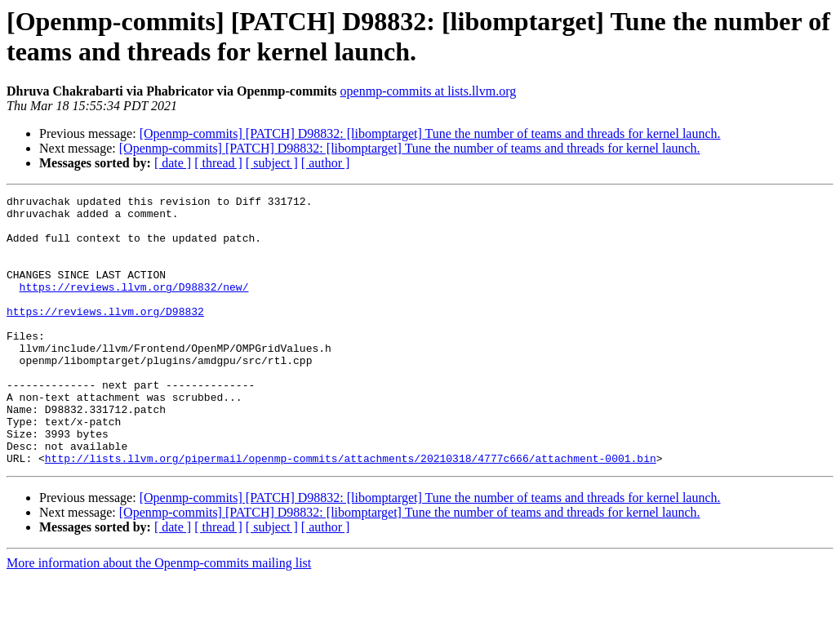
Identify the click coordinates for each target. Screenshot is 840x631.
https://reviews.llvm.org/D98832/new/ (134, 306)
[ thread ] (218, 163)
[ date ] (173, 163)
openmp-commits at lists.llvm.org (429, 91)
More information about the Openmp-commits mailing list (159, 617)
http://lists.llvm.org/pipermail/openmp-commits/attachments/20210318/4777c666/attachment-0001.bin (351, 512)
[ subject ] (272, 163)
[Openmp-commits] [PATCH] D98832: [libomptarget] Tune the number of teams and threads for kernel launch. (430, 133)
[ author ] (326, 163)
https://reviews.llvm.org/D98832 (105, 335)
